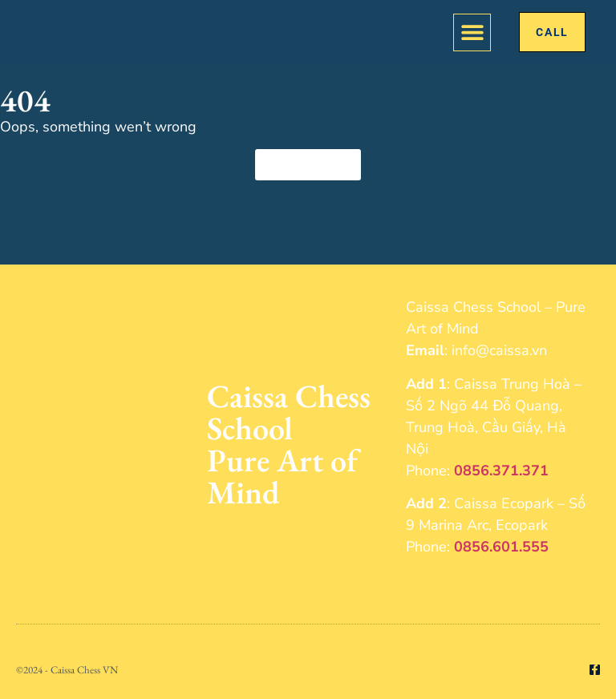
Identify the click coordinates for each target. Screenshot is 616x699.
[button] (472, 32)
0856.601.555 (501, 547)
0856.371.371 (501, 471)
